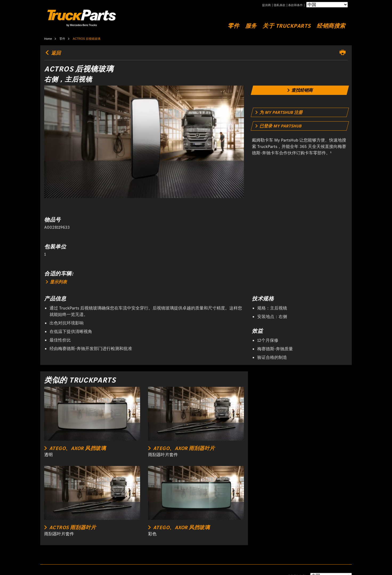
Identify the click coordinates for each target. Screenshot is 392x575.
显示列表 (56, 282)
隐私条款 (280, 5)
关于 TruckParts (287, 26)
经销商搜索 (331, 26)
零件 (233, 26)
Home (48, 39)
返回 (52, 53)
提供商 (266, 5)
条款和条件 (295, 5)
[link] (300, 90)
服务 (251, 26)
